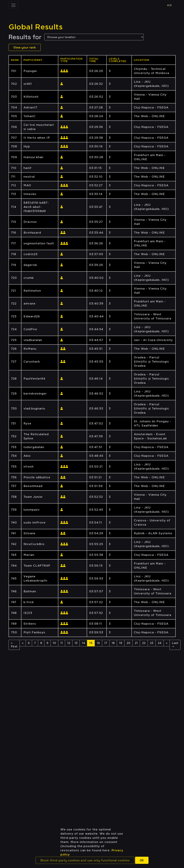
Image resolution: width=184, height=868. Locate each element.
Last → (175, 645)
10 (54, 643)
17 (106, 643)
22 (144, 643)
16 (98, 643)
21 (136, 643)
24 (160, 643)
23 (152, 643)
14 (83, 643)
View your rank (25, 47)
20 (128, 643)
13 (76, 643)
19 (121, 643)
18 (113, 643)
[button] (85, 860)
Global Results (36, 27)
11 (62, 643)
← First (14, 645)
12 (69, 643)
